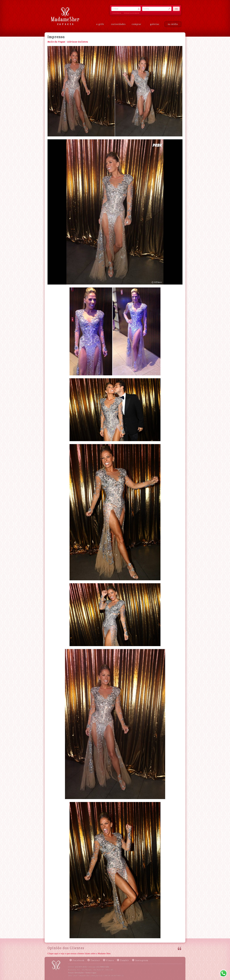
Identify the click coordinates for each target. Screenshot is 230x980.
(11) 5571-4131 (81, 967)
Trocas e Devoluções (76, 973)
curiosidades (118, 24)
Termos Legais (91, 973)
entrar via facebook (132, 13)
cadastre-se (117, 13)
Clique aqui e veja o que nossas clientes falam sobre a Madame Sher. (79, 953)
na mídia (173, 24)
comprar (137, 24)
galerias (155, 24)
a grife (100, 24)
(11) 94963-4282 (103, 967)
